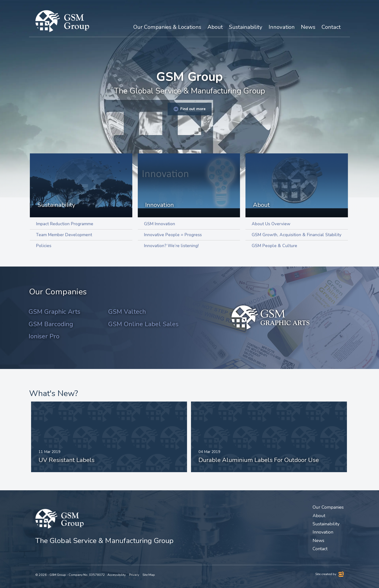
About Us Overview (271, 224)
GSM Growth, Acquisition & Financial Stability (297, 235)
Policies (44, 246)
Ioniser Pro (44, 336)
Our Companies (328, 507)
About (261, 205)
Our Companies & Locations (167, 27)
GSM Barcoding (51, 324)
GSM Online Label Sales (143, 324)
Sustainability (56, 205)
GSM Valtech (127, 312)
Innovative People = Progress (173, 235)
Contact (331, 27)
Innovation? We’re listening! (171, 246)
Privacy (134, 575)
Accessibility (117, 575)
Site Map (149, 575)
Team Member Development (64, 235)
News (308, 27)
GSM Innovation (160, 224)
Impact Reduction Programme (65, 224)
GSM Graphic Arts (54, 312)
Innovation (160, 205)
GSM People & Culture (274, 246)
